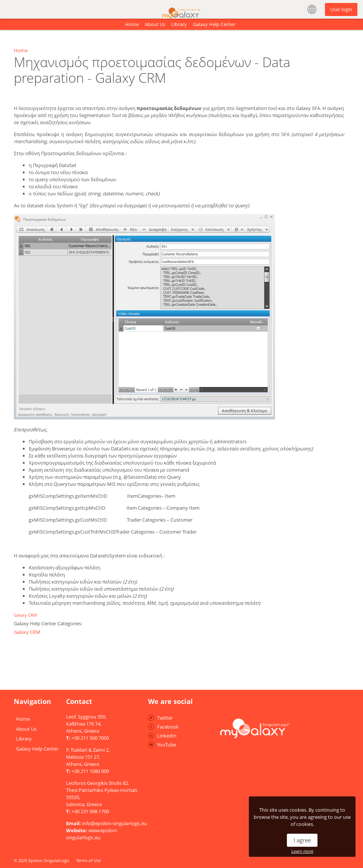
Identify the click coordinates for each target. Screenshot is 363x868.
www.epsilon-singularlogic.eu (92, 834)
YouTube (167, 745)
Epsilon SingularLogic (49, 860)
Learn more (302, 851)
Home (132, 24)
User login (341, 9)
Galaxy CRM (25, 615)
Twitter (165, 718)
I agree (302, 840)
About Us (155, 24)
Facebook (168, 727)
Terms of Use (88, 860)
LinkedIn (167, 736)
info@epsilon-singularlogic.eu (115, 823)
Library (179, 24)
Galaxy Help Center (214, 24)
